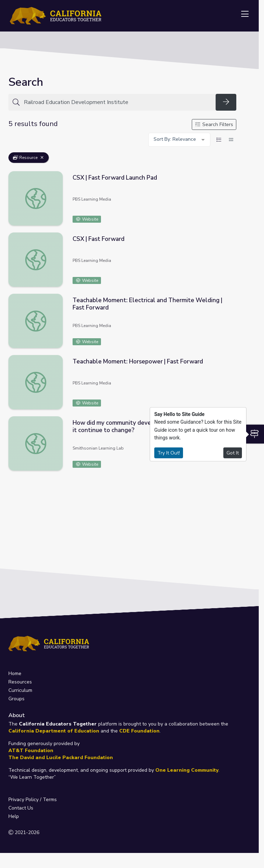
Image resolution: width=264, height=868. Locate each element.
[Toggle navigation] (245, 14)
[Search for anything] (118, 102)
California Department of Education (54, 731)
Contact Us (21, 808)
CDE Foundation (139, 731)
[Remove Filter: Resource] (42, 158)
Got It (233, 453)
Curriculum (20, 690)
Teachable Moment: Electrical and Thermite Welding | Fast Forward (147, 304)
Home (15, 673)
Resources (20, 682)
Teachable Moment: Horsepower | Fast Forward (138, 362)
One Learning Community (187, 770)
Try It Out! (169, 453)
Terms (50, 800)
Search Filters (214, 124)
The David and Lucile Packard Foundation (61, 758)
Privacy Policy (23, 800)
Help (14, 816)
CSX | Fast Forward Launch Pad (115, 178)
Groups (16, 699)
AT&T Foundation (31, 751)
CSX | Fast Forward (99, 239)
